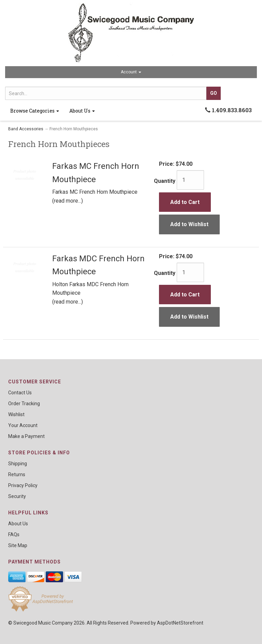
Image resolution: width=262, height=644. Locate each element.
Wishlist (16, 414)
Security (17, 496)
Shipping (18, 464)
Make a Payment (26, 436)
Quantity (165, 181)
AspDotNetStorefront (180, 623)
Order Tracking (24, 404)
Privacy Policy (23, 485)
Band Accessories (26, 129)
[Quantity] (190, 180)
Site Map (18, 545)
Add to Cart (185, 202)
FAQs (14, 535)
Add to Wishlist (189, 224)
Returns (17, 474)
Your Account (23, 425)
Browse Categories (35, 111)
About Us (82, 111)
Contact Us (20, 393)
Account (131, 72)
